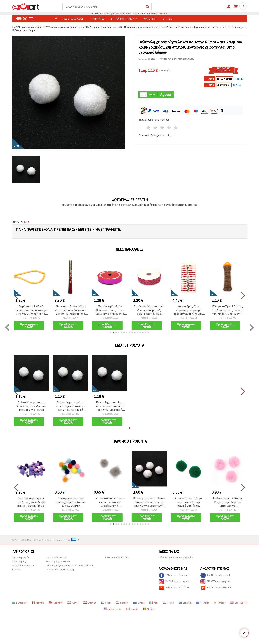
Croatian (90, 603)
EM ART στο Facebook (174, 575)
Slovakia (185, 603)
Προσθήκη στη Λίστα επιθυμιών (177, 59)
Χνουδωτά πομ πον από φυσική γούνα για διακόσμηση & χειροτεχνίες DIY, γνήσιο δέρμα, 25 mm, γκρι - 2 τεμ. (110, 502)
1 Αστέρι (149, 128)
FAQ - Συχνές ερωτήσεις (58, 562)
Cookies (16, 570)
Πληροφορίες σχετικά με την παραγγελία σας (70, 566)
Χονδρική (150, 19)
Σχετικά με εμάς (21, 558)
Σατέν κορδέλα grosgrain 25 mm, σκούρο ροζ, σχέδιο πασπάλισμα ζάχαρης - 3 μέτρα (188, 310)
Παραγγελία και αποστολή (60, 570)
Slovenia (202, 603)
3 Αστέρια (162, 128)
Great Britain (239, 603)
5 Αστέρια (176, 128)
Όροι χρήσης (19, 562)
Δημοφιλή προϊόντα (124, 19)
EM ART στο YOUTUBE (174, 588)
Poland (168, 603)
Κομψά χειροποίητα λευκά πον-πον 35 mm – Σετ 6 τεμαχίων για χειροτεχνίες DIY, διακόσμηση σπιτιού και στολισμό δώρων (149, 502)
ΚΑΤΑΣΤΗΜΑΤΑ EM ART (117, 558)
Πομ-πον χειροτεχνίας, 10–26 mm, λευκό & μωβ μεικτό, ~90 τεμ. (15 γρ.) (31, 502)
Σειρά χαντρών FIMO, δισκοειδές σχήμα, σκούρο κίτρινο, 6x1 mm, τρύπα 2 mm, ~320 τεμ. (71, 310)
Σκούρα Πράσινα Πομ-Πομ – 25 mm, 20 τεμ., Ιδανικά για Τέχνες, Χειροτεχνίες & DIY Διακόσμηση (188, 502)
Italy (154, 603)
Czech (106, 603)
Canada (132, 609)
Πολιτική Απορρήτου (23, 566)
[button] (111, 332)
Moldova (149, 609)
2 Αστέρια (155, 128)
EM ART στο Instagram (174, 582)
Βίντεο (168, 19)
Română (38, 603)
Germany (56, 603)
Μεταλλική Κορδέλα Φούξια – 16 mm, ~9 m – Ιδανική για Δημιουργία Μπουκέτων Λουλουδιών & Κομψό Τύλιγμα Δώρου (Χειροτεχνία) (149, 310)
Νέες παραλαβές (73, 19)
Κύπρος (220, 603)
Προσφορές (97, 19)
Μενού (24, 19)
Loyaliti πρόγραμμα (56, 558)
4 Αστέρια (169, 128)
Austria (73, 603)
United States (113, 609)
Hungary (122, 603)
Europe (139, 603)
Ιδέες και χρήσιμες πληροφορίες (176, 558)
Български (20, 603)
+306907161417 (157, 13)
